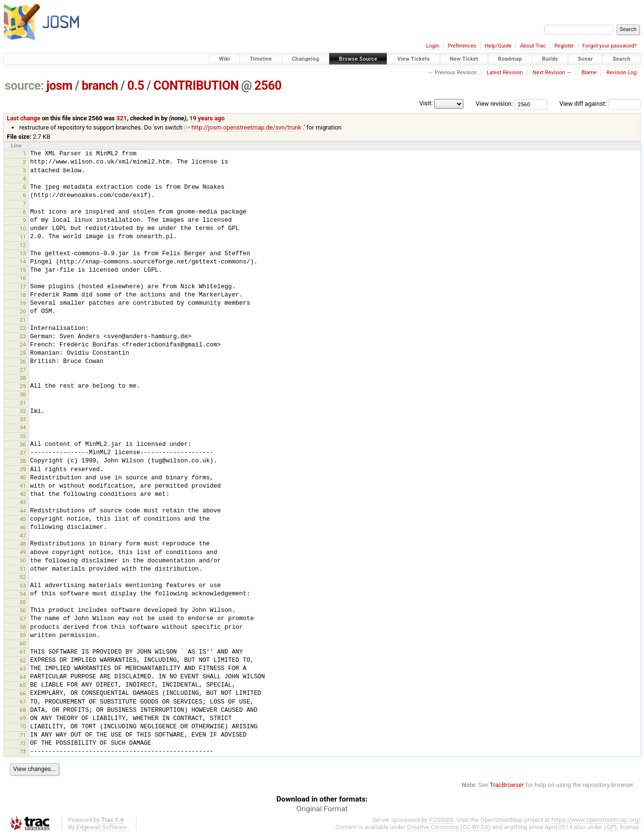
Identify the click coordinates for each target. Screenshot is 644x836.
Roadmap (510, 59)
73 (23, 752)
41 (23, 486)
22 (23, 328)
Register (564, 46)
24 (23, 344)
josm (59, 86)
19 (23, 303)
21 (23, 320)
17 (23, 287)
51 (23, 569)
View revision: (494, 104)
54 (23, 594)
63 (23, 669)
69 (23, 718)
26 (23, 361)
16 (23, 278)
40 (23, 477)
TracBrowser (507, 785)
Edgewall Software (101, 827)
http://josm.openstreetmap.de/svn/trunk (242, 127)
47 (23, 536)
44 (23, 511)
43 (23, 502)
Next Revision (549, 73)
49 (23, 552)
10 (23, 229)
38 (23, 461)
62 (23, 660)
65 (23, 685)
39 (23, 469)
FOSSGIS (441, 820)
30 (23, 394)
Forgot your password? (610, 46)
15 (23, 270)
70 (23, 726)
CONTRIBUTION (196, 86)
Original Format (322, 809)
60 (23, 643)
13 (23, 253)
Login (433, 46)
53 (23, 586)
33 (23, 419)
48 (23, 544)
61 (23, 652)
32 (23, 411)
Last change (24, 118)
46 (23, 527)
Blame (589, 73)
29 (23, 386)
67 (23, 702)
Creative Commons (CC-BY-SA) (449, 827)
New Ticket (464, 59)
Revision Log (621, 73)
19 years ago (207, 118)
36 (23, 444)
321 (122, 118)
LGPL (611, 827)
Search (621, 59)
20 (23, 311)
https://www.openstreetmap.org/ (596, 820)
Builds (550, 59)
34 (23, 427)
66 (23, 693)
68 (23, 710)
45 (23, 519)
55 (23, 602)
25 (23, 353)
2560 (268, 86)
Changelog (305, 59)
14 (23, 262)
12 (23, 245)
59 (23, 635)
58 (23, 627)
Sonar (586, 59)
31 (23, 403)
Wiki (224, 59)
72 (23, 743)
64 (23, 677)
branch (100, 86)
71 (23, 735)
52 (23, 577)
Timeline (261, 59)
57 (23, 619)
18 (23, 295)
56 (23, 610)
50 (23, 560)
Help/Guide (498, 46)
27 (23, 370)
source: (25, 86)
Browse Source (358, 59)
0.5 (136, 86)
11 (23, 237)
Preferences (462, 46)
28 (23, 378)
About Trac (533, 46)
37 (23, 453)
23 (23, 336)
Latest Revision (505, 73)
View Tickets (413, 59)
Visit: (426, 103)
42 (23, 494)
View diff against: (600, 104)
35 (23, 436)
